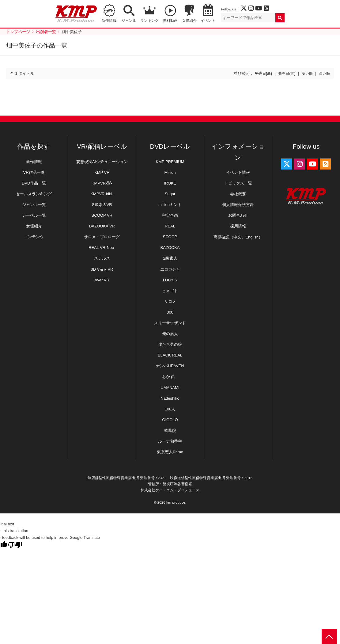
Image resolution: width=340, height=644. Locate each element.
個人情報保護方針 (238, 205)
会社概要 (238, 194)
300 (170, 312)
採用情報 (238, 226)
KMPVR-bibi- (102, 194)
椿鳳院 (170, 431)
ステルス (102, 258)
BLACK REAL (170, 355)
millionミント (170, 205)
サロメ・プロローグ (102, 237)
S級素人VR (102, 205)
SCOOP (170, 237)
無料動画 (170, 20)
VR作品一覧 (34, 172)
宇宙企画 (170, 215)
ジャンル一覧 (34, 205)
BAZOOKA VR (102, 226)
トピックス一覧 (238, 183)
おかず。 (170, 377)
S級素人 (170, 258)
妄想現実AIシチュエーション (102, 162)
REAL (170, 226)
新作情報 (34, 162)
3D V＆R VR (102, 269)
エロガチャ (170, 269)
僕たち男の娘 (170, 344)
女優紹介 (189, 20)
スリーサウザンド (170, 323)
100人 (170, 409)
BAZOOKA (170, 248)
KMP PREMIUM (170, 162)
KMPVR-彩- (102, 183)
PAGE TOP (329, 636)
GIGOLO (170, 420)
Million (170, 172)
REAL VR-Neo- (102, 248)
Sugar (170, 194)
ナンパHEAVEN (170, 366)
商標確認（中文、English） (238, 237)
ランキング (149, 20)
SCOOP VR (102, 215)
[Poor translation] (15, 545)
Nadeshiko (170, 398)
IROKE (170, 183)
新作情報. (110, 20)
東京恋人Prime (170, 452)
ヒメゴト (170, 291)
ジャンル (129, 20)
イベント (208, 20)
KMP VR (102, 172)
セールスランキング (34, 194)
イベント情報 (238, 172)
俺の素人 (170, 334)
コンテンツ (34, 237)
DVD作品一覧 (34, 183)
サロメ (170, 301)
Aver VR (102, 280)
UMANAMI (170, 388)
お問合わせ (238, 215)
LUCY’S (170, 280)
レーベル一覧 (34, 215)
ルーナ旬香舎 (170, 441)
